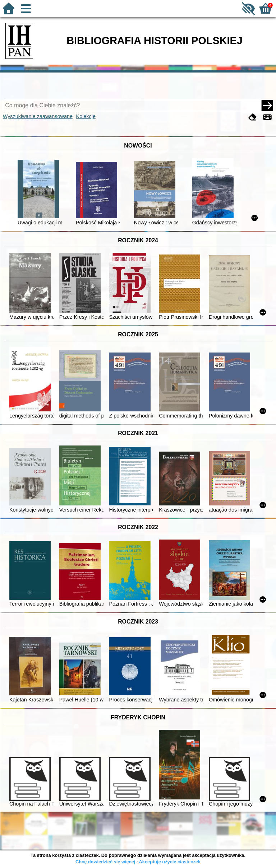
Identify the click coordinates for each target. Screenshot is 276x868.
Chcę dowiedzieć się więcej (105, 862)
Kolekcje (86, 116)
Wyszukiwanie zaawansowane (38, 116)
